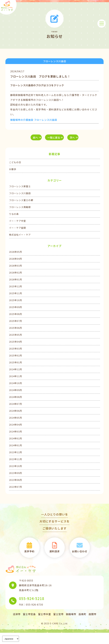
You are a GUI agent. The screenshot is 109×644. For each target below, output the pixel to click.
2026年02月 (16, 272)
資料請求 (54, 547)
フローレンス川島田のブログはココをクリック (37, 85)
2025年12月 (16, 286)
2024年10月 (16, 383)
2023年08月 (16, 480)
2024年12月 (16, 369)
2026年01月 (16, 279)
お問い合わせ (80, 547)
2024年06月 (16, 411)
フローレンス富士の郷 (21, 200)
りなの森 (14, 214)
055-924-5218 (32, 598)
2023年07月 (16, 487)
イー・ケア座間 (17, 228)
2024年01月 (16, 445)
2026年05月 (16, 252)
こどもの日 (15, 162)
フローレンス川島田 (20, 193)
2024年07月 (16, 404)
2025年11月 (16, 293)
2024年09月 (16, 390)
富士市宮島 (29, 614)
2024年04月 (16, 425)
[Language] (11, 639)
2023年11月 (16, 459)
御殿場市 (71, 614)
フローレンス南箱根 (20, 207)
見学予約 (29, 547)
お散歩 (13, 169)
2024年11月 (16, 376)
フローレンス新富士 (20, 186)
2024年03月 (16, 431)
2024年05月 (16, 418)
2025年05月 (16, 335)
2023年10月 (16, 466)
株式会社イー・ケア (20, 235)
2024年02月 (16, 438)
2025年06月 (16, 328)
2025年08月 (16, 314)
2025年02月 (16, 355)
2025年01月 (16, 362)
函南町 (82, 614)
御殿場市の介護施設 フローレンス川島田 (34, 120)
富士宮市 (58, 614)
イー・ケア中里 (17, 221)
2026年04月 (16, 259)
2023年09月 (16, 473)
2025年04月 (16, 342)
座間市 (93, 614)
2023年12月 (16, 452)
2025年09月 (16, 307)
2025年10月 (16, 300)
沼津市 (17, 614)
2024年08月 (16, 397)
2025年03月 (16, 349)
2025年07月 (16, 321)
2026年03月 (16, 266)
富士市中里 (44, 614)
